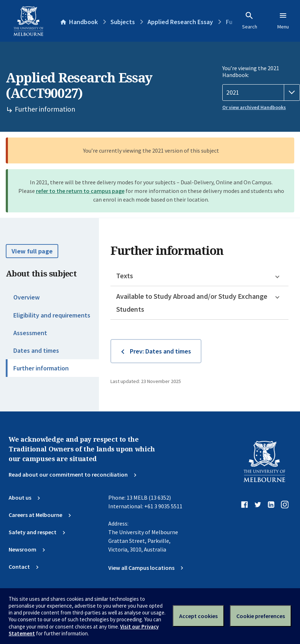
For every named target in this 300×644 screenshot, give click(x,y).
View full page (32, 251)
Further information (41, 368)
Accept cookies (198, 616)
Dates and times (36, 350)
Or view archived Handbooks (254, 107)
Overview (26, 297)
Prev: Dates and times (160, 351)
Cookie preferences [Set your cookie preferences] (261, 616)
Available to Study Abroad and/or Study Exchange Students (192, 303)
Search (250, 21)
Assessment (30, 333)
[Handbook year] (261, 93)
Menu (283, 21)
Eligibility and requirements (52, 315)
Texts (125, 276)
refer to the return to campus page (80, 191)
